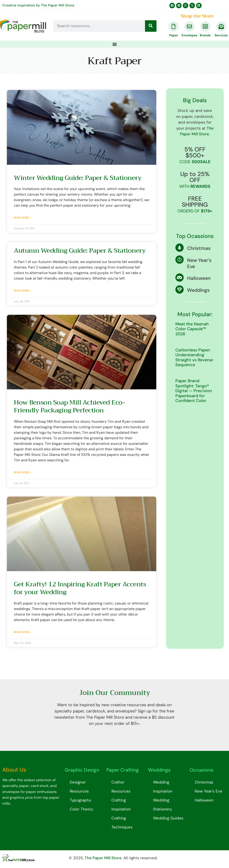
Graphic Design (82, 770)
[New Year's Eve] (180, 260)
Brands (205, 35)
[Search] (151, 26)
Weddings (198, 290)
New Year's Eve (199, 263)
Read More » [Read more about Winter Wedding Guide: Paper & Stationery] (22, 218)
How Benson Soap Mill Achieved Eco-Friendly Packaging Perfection (69, 406)
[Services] (221, 26)
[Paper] (174, 26)
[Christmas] (180, 248)
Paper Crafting (123, 770)
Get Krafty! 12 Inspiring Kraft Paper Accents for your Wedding (80, 588)
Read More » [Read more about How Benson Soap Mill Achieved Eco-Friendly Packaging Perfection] (22, 472)
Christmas (199, 248)
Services (221, 35)
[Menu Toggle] (115, 44)
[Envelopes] (189, 26)
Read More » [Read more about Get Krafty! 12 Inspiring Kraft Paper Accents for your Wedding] (22, 632)
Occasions (202, 770)
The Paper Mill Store (58, 5)
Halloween (199, 278)
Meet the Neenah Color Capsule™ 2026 (192, 329)
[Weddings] (180, 289)
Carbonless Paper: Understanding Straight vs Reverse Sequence (194, 357)
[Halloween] (180, 278)
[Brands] (205, 26)
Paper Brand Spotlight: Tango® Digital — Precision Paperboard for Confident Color (194, 391)
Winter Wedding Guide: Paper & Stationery (78, 178)
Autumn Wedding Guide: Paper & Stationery (80, 250)
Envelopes (189, 35)
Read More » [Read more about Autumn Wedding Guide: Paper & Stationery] (22, 291)
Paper (174, 35)
